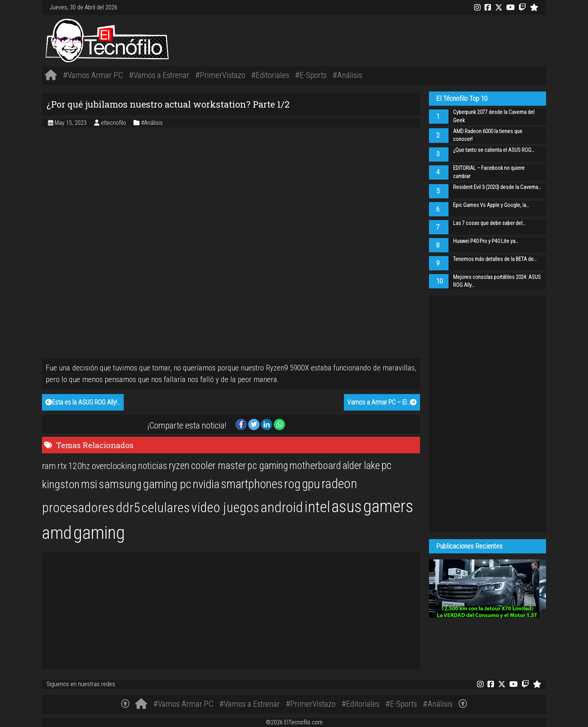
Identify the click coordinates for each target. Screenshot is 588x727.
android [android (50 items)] (282, 507)
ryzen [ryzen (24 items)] (179, 466)
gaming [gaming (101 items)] (99, 533)
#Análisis (347, 75)
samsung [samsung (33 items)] (120, 484)
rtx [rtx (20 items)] (62, 466)
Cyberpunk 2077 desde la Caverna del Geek (494, 116)
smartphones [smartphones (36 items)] (252, 484)
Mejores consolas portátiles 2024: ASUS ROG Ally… (497, 281)
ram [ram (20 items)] (49, 466)
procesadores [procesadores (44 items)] (78, 508)
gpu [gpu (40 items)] (311, 484)
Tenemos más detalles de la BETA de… (495, 259)
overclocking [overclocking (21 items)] (114, 466)
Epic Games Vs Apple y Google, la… (491, 205)
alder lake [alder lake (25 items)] (361, 466)
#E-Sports (311, 75)
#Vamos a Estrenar (159, 75)
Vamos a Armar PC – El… (382, 402)
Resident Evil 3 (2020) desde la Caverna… (497, 187)
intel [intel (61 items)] (317, 507)
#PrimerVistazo (220, 75)
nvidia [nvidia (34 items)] (206, 484)
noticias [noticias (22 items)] (153, 466)
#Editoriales (270, 75)
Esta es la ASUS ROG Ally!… (83, 402)
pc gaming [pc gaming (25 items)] (268, 466)
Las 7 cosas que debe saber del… (489, 223)
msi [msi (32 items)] (89, 484)
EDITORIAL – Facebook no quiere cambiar (489, 172)
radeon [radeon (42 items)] (339, 484)
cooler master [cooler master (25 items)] (218, 466)
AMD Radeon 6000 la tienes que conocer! (488, 136)
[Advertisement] (399, 39)
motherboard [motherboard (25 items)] (315, 466)
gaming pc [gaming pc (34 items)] (167, 484)
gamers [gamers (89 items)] (388, 506)
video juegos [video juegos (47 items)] (225, 507)
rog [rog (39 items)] (292, 484)
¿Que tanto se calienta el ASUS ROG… (494, 150)
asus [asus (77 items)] (347, 507)
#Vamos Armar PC (93, 75)
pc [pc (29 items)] (386, 465)
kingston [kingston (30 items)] (61, 484)
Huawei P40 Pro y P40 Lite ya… (486, 241)
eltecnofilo (114, 123)
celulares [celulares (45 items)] (166, 508)
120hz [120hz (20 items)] (79, 466)
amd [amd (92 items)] (57, 533)
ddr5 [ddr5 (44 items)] (128, 508)
